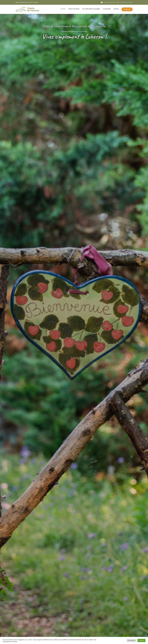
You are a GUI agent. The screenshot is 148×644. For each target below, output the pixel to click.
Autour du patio (74, 9)
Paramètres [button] (132, 640)
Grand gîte (107, 9)
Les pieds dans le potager (91, 9)
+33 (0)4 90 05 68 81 (126, 2)
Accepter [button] (141, 640)
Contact (116, 9)
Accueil (63, 9)
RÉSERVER (127, 9)
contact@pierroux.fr (110, 2)
